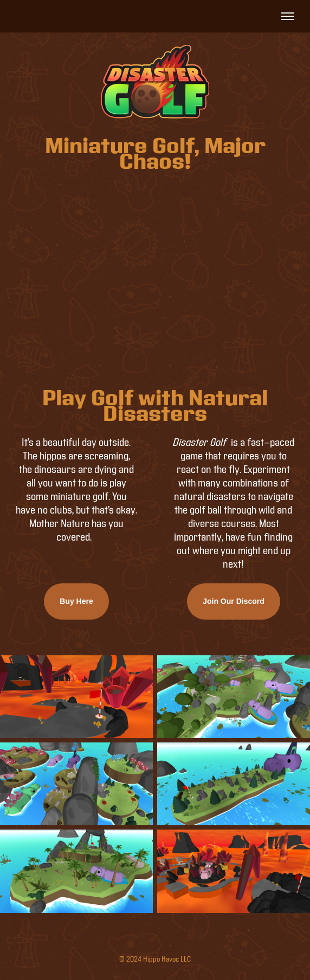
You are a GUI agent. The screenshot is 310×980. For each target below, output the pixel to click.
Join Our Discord (234, 601)
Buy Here (76, 601)
